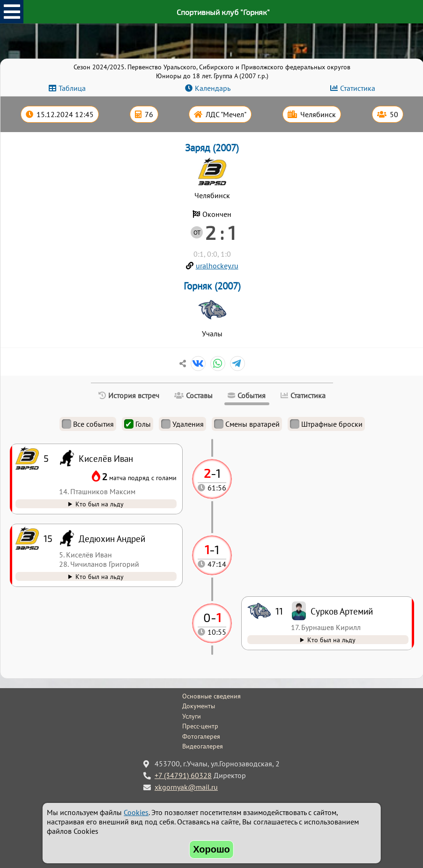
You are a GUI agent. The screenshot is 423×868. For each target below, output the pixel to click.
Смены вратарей (247, 424)
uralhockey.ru (217, 266)
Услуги (192, 716)
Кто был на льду (331, 640)
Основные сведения (211, 696)
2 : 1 (220, 232)
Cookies (136, 812)
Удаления (182, 424)
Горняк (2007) (212, 286)
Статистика (358, 88)
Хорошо (211, 849)
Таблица (72, 88)
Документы (199, 706)
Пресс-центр (200, 726)
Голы (137, 424)
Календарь (213, 88)
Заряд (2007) (212, 148)
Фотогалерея (201, 736)
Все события (88, 424)
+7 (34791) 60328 (183, 775)
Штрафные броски (326, 424)
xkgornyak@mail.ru (186, 787)
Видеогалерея (203, 746)
